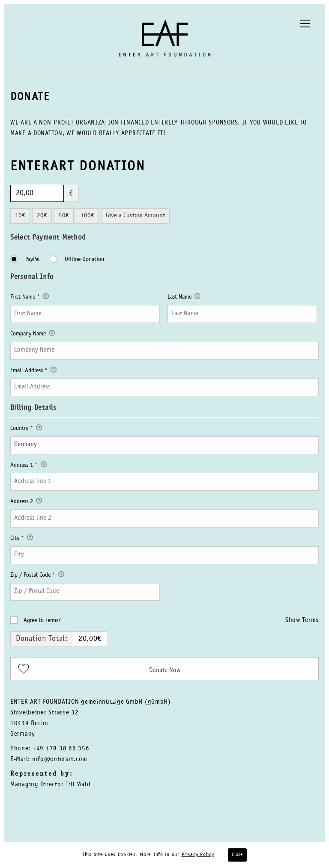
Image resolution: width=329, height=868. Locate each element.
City (22, 539)
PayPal (32, 260)
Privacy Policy (198, 855)
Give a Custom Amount (135, 216)
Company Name (33, 335)
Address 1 (28, 466)
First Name (30, 298)
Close (237, 855)
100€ (87, 216)
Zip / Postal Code (37, 576)
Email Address (33, 371)
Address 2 (26, 502)
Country (26, 429)
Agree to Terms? (42, 621)
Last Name (184, 298)
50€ (64, 216)
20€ (42, 216)
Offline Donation (84, 260)
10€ (20, 216)
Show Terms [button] (302, 621)
